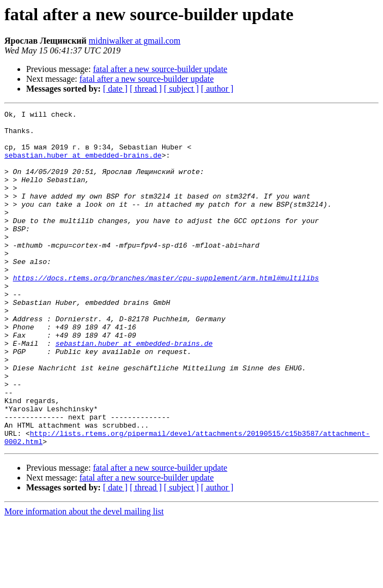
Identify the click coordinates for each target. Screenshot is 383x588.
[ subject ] (181, 89)
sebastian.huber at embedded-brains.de (83, 165)
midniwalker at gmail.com (135, 41)
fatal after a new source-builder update (160, 69)
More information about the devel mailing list (84, 578)
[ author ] (217, 89)
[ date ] (115, 89)
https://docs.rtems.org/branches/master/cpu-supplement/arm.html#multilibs (166, 312)
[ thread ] (146, 89)
